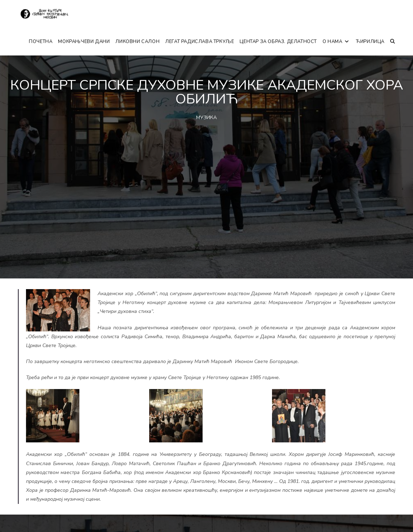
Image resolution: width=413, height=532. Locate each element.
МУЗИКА (206, 118)
